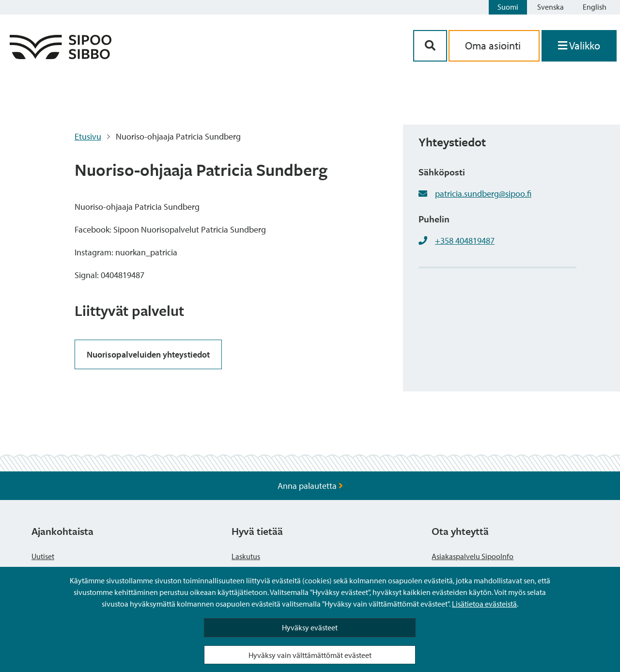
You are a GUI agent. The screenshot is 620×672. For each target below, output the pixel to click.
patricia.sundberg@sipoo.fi (483, 194)
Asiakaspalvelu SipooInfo (473, 556)
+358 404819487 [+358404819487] (465, 241)
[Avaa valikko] (579, 46)
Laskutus (246, 556)
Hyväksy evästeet (310, 627)
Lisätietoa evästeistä (484, 604)
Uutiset (43, 556)
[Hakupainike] (430, 46)
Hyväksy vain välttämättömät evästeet (310, 655)
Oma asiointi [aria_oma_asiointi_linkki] (494, 46)
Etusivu (88, 136)
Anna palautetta (310, 486)
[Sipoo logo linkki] (61, 56)
